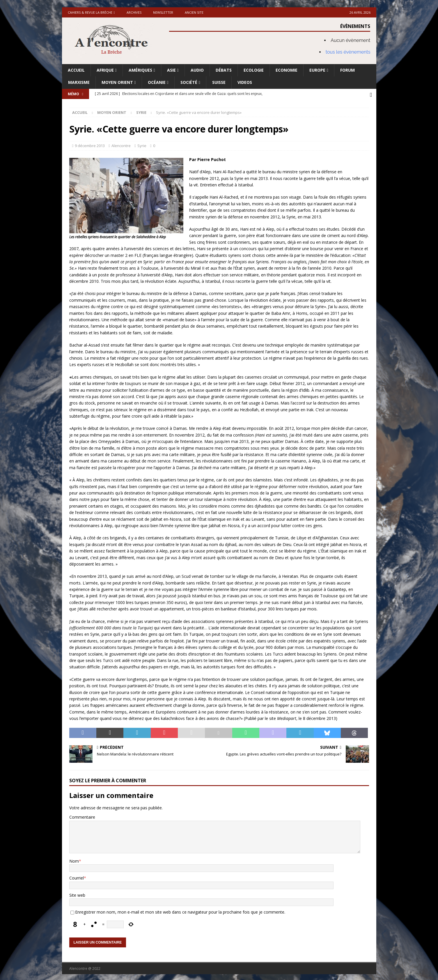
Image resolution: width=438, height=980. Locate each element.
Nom (74, 860)
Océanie (157, 82)
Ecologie (254, 70)
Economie (287, 70)
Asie (171, 70)
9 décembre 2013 (90, 144)
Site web (77, 894)
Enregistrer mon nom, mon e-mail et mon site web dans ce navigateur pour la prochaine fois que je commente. (180, 911)
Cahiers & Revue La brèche (90, 12)
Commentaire (82, 816)
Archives (134, 12)
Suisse (219, 82)
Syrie (142, 144)
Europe (317, 70)
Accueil (76, 70)
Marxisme (79, 82)
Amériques (140, 70)
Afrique (105, 70)
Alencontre (121, 144)
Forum (347, 70)
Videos (245, 82)
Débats (224, 70)
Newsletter (163, 12)
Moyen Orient (117, 82)
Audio (197, 70)
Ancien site (194, 12)
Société (189, 82)
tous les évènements (348, 52)
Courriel (77, 877)
